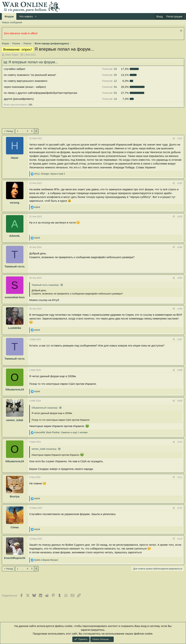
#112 (180, 508)
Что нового (26, 16)
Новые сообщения (12, 22)
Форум (9, 16)
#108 (180, 370)
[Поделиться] (174, 139)
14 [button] (109, 99)
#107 (180, 339)
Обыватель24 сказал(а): (45, 408)
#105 (180, 278)
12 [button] (109, 81)
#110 (180, 442)
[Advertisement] (68, 119)
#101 (180, 138)
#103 (180, 217)
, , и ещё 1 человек (61, 432)
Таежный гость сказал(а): (45, 285)
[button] (36, 16)
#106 (180, 309)
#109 (180, 401)
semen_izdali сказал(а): (44, 449)
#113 (180, 539)
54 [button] (109, 87)
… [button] (23, 131)
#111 (180, 477)
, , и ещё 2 (50, 174)
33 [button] (109, 69)
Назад (10, 131)
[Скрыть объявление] (181, 31)
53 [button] (109, 93)
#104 (180, 247)
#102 (180, 183)
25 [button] (109, 75)
